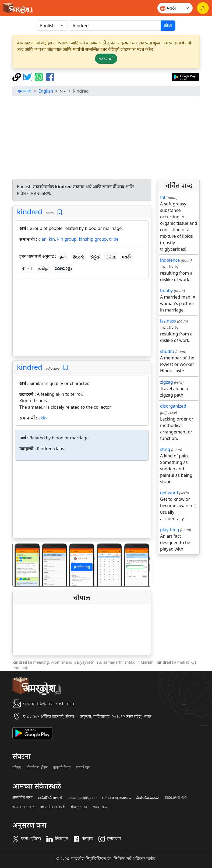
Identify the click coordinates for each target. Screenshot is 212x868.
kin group (67, 239)
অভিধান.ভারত (23, 807)
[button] (23, 565)
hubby (166, 290)
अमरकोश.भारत (22, 797)
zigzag (167, 382)
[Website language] (175, 8)
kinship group (93, 239)
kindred (30, 212)
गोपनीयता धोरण (37, 768)
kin (52, 239)
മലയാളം (63, 268)
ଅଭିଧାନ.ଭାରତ (176, 797)
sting (165, 449)
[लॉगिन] (203, 8)
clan (42, 239)
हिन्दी (63, 257)
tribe (114, 239)
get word (169, 493)
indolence (170, 260)
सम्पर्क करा (83, 768)
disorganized (173, 406)
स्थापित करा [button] (82, 567)
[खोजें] (115, 26)
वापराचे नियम (62, 768)
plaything (170, 530)
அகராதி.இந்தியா (82, 797)
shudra (167, 351)
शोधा (168, 26)
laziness (168, 321)
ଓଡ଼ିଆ (111, 257)
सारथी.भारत (100, 807)
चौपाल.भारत (79, 807)
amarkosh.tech (52, 807)
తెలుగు (79, 257)
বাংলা (27, 268)
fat (163, 197)
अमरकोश (24, 91)
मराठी (126, 257)
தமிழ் (43, 268)
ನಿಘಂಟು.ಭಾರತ (148, 797)
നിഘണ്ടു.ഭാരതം (116, 797)
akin (43, 418)
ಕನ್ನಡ (95, 257)
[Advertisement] (82, 318)
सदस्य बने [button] (106, 59)
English (46, 91)
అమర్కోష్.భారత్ (50, 797)
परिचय (17, 768)
